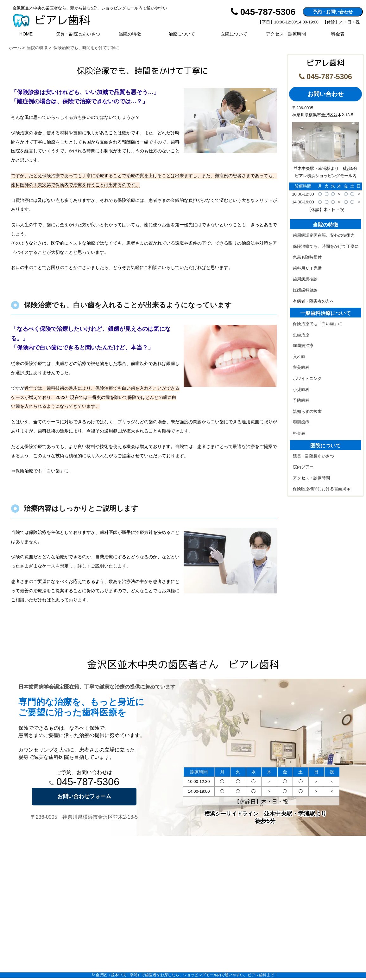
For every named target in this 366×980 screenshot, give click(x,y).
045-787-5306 (84, 782)
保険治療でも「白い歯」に (318, 324)
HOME (26, 34)
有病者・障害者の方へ (313, 301)
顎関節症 (301, 422)
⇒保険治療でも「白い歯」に (40, 471)
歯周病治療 (303, 346)
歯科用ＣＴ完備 (307, 268)
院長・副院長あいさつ (78, 34)
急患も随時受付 (307, 257)
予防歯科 (301, 400)
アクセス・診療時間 (286, 34)
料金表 (338, 34)
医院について (234, 34)
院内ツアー (303, 467)
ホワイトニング (307, 379)
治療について (182, 34)
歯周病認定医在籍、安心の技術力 (324, 235)
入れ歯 (299, 357)
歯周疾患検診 (305, 279)
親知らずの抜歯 (307, 412)
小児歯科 (301, 390)
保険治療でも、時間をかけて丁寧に (326, 247)
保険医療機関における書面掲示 (322, 489)
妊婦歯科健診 (305, 290)
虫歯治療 (301, 335)
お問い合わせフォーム (84, 796)
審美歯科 (301, 368)
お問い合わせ (325, 94)
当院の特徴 (130, 34)
